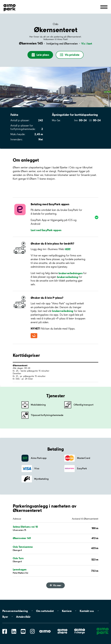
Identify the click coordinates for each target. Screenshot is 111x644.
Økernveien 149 (22, 538)
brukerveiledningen (71, 273)
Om (45, 611)
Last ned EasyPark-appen (46, 230)
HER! (68, 249)
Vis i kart (87, 44)
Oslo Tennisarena (23, 547)
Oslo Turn (18, 558)
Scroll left (5, 87)
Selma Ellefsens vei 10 (25, 527)
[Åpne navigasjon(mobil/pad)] (104, 7)
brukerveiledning (68, 277)
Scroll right (106, 87)
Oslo (55, 24)
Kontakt (87, 611)
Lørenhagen (20, 569)
